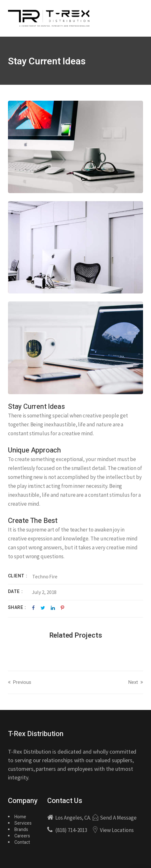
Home (20, 817)
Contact (22, 842)
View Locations (117, 830)
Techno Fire (45, 576)
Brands (21, 830)
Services (23, 823)
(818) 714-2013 (71, 830)
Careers (22, 836)
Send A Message (118, 818)
